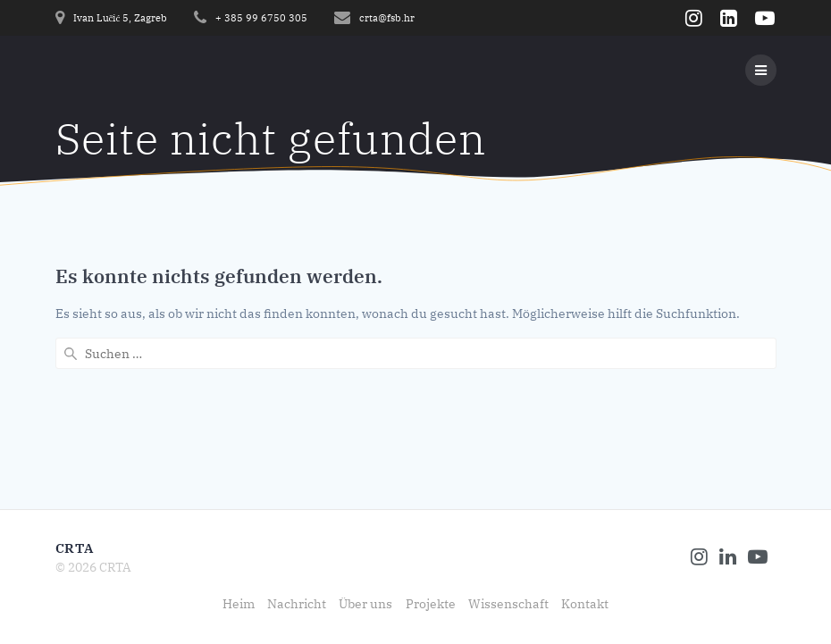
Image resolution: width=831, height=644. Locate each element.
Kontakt (585, 604)
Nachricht (297, 604)
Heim (239, 604)
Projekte (431, 604)
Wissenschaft (508, 604)
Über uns (365, 604)
